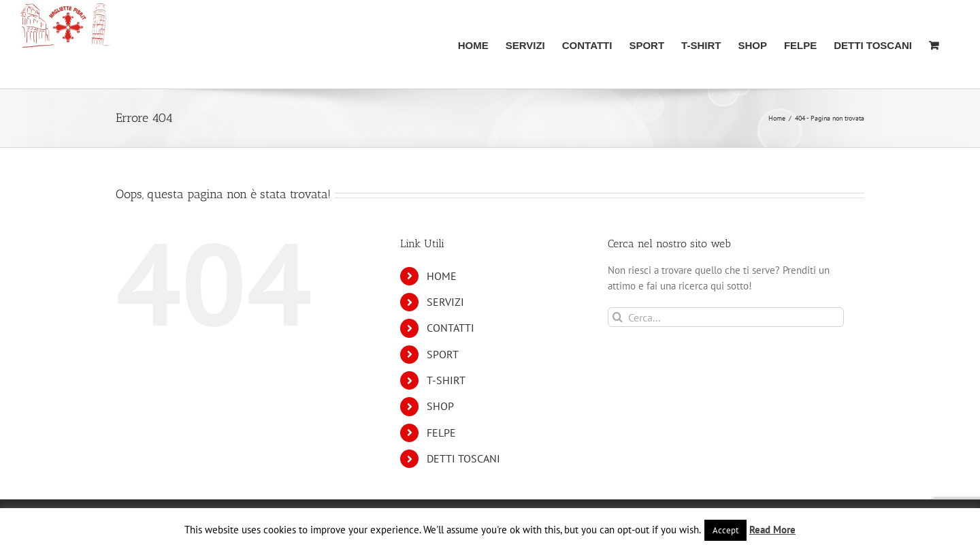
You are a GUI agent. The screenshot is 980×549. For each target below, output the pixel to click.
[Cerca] (618, 317)
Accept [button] (725, 530)
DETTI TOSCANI (463, 458)
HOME (442, 276)
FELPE (441, 433)
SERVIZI (445, 302)
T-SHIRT (446, 380)
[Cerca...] (726, 317)
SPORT (443, 354)
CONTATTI (451, 328)
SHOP (440, 406)
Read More (772, 530)
